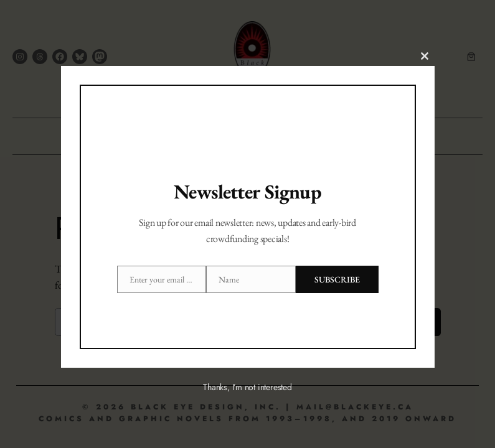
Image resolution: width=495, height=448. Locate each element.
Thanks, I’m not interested (247, 387)
